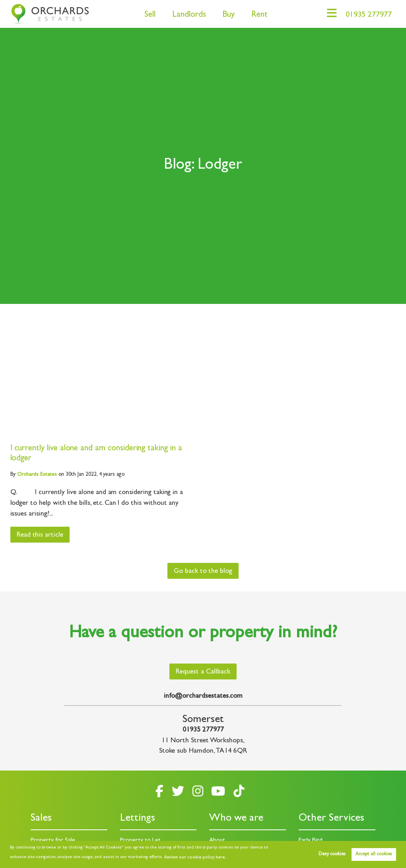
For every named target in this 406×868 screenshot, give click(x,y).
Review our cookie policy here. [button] (194, 858)
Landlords (186, 15)
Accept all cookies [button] (374, 854)
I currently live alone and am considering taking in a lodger (96, 454)
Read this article (40, 535)
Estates (37, 475)
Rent (257, 15)
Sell (147, 15)
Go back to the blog (203, 571)
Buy (226, 15)
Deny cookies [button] (332, 854)
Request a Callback (203, 672)
